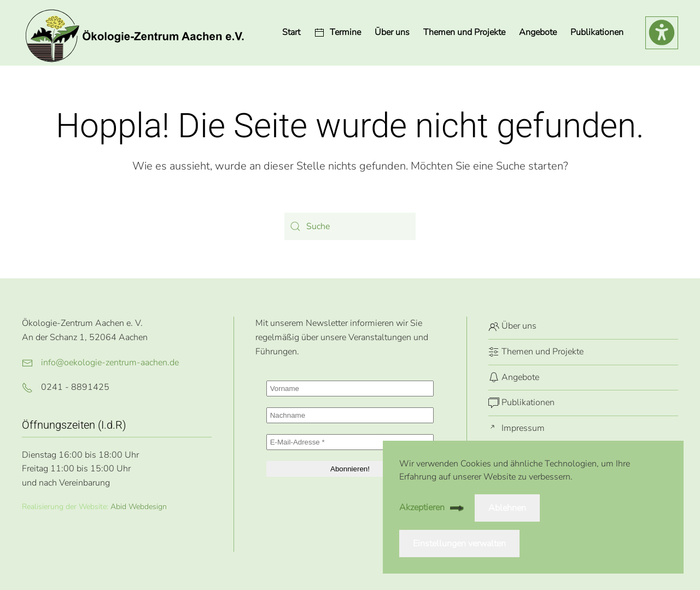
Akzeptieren (422, 507)
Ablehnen (507, 508)
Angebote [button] (538, 32)
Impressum (517, 428)
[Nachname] (350, 415)
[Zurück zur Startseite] (134, 33)
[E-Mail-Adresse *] (350, 442)
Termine (337, 32)
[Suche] (350, 226)
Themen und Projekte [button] (464, 32)
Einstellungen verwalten (459, 544)
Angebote (514, 377)
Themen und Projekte (536, 352)
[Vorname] (350, 389)
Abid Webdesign (139, 507)
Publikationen (597, 32)
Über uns (392, 32)
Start (291, 32)
